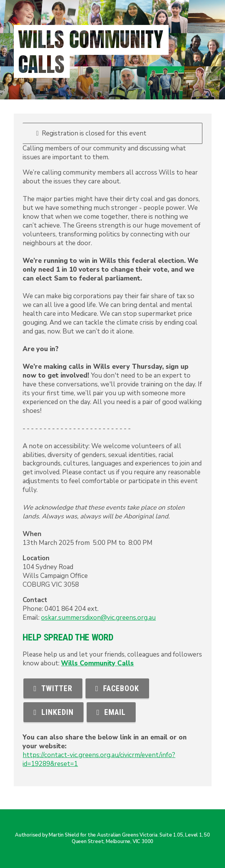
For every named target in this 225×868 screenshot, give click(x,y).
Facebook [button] (117, 688)
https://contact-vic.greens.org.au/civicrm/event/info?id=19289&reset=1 (99, 759)
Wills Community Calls (97, 663)
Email (111, 712)
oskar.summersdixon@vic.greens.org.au (98, 618)
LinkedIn (53, 712)
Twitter (53, 688)
